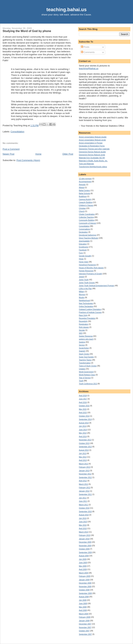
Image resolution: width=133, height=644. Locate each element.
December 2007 (85, 624)
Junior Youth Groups (87, 283)
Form (81, 253)
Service (82, 345)
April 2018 (83, 396)
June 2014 (83, 430)
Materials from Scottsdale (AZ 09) (92, 158)
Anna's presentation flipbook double (93, 137)
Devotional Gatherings (88, 235)
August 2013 (84, 450)
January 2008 (84, 621)
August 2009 (84, 556)
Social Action (84, 348)
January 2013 (84, 471)
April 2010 (83, 529)
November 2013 (85, 440)
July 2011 (83, 498)
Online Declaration (86, 306)
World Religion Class (87, 375)
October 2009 (84, 549)
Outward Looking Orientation (90, 309)
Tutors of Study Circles (88, 366)
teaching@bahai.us (89, 68)
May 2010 (83, 525)
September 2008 (85, 593)
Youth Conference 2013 (88, 384)
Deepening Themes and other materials (94, 149)
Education (83, 244)
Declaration (83, 232)
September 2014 (85, 419)
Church (82, 211)
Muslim (82, 298)
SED (81, 333)
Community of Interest (87, 223)
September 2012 (85, 477)
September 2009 (85, 552)
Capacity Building (86, 202)
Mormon (82, 295)
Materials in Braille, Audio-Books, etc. (93, 161)
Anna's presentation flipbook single (92, 140)
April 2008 (83, 610)
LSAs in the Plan (85, 289)
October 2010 (84, 508)
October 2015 (84, 406)
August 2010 (84, 515)
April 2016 (83, 402)
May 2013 (83, 457)
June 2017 (83, 399)
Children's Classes (86, 205)
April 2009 (83, 569)
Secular (82, 330)
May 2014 (83, 433)
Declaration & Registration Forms (92, 146)
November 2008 (85, 587)
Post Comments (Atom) (28, 160)
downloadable (84, 241)
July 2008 (83, 600)
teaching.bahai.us (67, 10)
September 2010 (85, 512)
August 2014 (84, 423)
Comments (88, 52)
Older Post (68, 154)
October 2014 (84, 416)
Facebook (83, 250)
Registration (84, 324)
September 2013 (85, 447)
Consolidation (18, 132)
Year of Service (85, 378)
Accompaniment (85, 182)
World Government (86, 372)
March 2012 (84, 484)
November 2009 (85, 546)
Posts (85, 47)
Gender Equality (85, 256)
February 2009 (85, 576)
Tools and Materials (86, 164)
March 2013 (84, 464)
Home (38, 154)
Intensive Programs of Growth (90, 274)
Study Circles (84, 354)
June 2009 (83, 563)
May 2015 (83, 409)
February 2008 (85, 617)
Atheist (82, 188)
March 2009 (84, 573)
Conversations (84, 229)
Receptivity (83, 321)
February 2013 (85, 467)
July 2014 (83, 426)
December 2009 (85, 542)
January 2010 (84, 539)
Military (82, 292)
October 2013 (84, 443)
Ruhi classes (84, 327)
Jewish (82, 277)
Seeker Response (86, 336)
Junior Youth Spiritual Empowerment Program (97, 286)
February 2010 (85, 535)
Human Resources (86, 271)
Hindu (81, 259)
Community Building (87, 220)
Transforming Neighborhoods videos (93, 167)
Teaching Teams (85, 360)
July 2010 (83, 518)
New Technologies (86, 303)
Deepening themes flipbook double (92, 152)
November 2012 (85, 474)
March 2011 (84, 505)
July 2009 (83, 559)
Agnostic (82, 185)
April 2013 (83, 460)
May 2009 (83, 566)
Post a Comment (11, 149)
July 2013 (83, 453)
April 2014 (83, 437)
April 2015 (83, 413)
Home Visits (84, 262)
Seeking (82, 342)
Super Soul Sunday (86, 357)
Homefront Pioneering (87, 265)
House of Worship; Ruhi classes (91, 268)
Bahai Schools (84, 193)
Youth (81, 381)
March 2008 (84, 614)
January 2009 (84, 580)
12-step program (85, 179)
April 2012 (83, 481)
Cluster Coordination (87, 214)
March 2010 (84, 532)
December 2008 (85, 583)
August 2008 (84, 597)
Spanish (82, 351)
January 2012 (84, 491)
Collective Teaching (86, 217)
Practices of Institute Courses (90, 312)
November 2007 (85, 627)
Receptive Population (87, 318)
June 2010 (83, 522)
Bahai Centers (84, 191)
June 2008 (83, 604)
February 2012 (85, 488)
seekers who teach (86, 339)
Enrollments (84, 247)
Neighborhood (84, 300)
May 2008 (83, 607)
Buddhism (83, 196)
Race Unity (83, 315)
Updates (82, 369)
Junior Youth (84, 280)
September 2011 (85, 494)
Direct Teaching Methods (88, 238)
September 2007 (85, 634)
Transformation (85, 363)
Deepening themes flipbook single (92, 155)
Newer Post (8, 154)
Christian (82, 208)
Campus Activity (85, 199)
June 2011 (83, 501)
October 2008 (84, 590)
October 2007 (84, 631)
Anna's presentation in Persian (91, 143)
